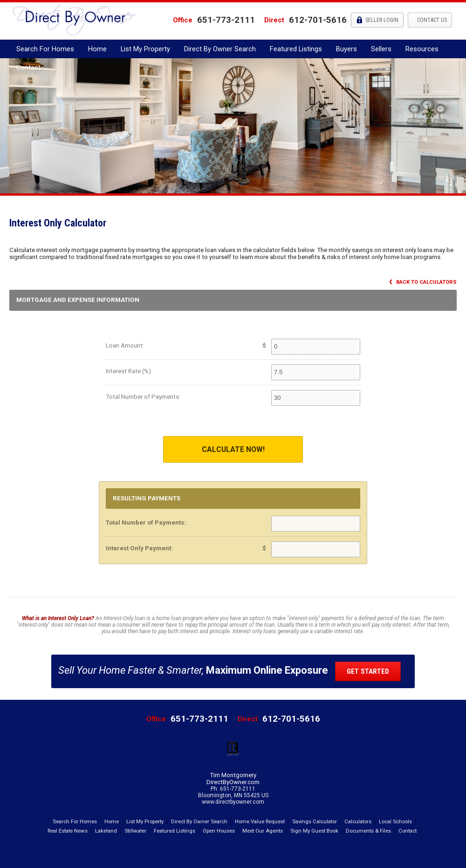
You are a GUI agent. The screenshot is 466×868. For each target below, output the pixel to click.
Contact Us (431, 20)
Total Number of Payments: (143, 397)
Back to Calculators (423, 282)
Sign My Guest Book (314, 831)
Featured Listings (296, 49)
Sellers (381, 49)
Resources (422, 49)
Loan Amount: (125, 345)
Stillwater (135, 831)
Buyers (346, 49)
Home (97, 49)
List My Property (145, 49)
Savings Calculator (315, 821)
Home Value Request (260, 821)
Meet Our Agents (263, 831)
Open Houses (219, 831)
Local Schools (395, 821)
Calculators (358, 821)
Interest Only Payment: (139, 548)
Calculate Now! (233, 449)
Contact (28, 68)
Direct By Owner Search (220, 49)
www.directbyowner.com (233, 802)
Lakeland (106, 831)
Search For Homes (45, 49)
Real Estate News (68, 831)
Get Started (368, 671)
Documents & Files (368, 831)
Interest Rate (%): (129, 371)
